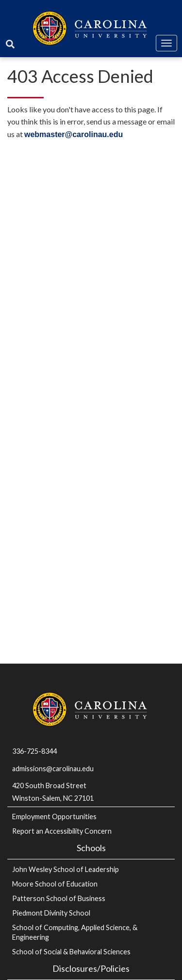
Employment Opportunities (54, 817)
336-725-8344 (34, 751)
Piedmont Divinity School (51, 913)
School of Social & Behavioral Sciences (71, 952)
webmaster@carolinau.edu (74, 134)
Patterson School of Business (59, 898)
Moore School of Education (55, 884)
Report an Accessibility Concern (62, 831)
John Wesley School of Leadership (66, 869)
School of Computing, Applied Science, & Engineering (75, 932)
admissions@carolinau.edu (53, 769)
